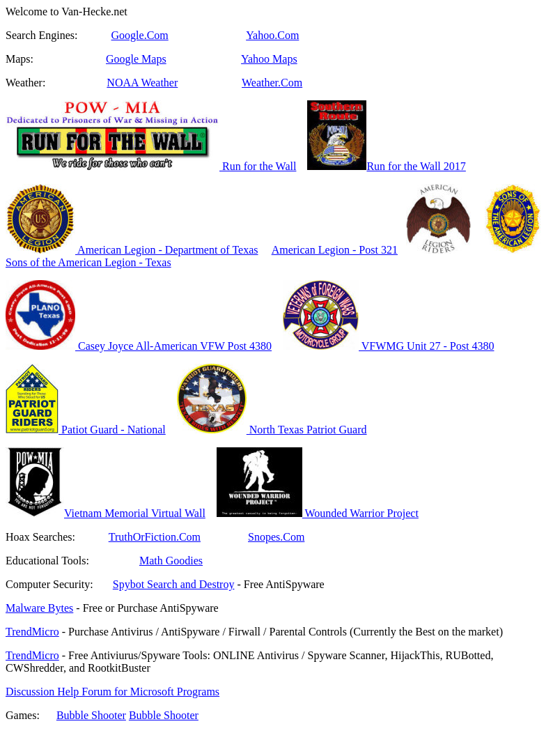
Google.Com (140, 35)
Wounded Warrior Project (318, 513)
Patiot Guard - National (86, 430)
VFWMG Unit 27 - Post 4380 (388, 346)
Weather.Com (272, 83)
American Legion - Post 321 (335, 250)
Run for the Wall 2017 (416, 166)
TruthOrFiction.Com (155, 537)
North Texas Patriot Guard (272, 430)
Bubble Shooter (91, 715)
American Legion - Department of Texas (132, 250)
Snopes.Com (276, 537)
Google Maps (136, 59)
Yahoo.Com (272, 35)
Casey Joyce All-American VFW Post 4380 (139, 346)
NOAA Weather (142, 83)
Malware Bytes (39, 608)
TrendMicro (32, 632)
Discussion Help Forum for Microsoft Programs (112, 692)
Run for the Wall (151, 166)
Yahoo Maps (269, 59)
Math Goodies (171, 561)
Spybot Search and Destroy (174, 584)
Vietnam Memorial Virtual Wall (106, 513)
